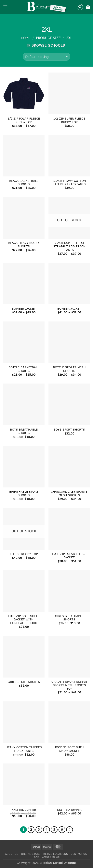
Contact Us (79, 854)
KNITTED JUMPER (24, 810)
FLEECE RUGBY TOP (24, 554)
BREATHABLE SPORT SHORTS (24, 493)
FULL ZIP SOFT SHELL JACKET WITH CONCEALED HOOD (24, 619)
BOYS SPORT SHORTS (69, 429)
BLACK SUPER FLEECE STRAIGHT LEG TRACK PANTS (69, 246)
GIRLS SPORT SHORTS (24, 682)
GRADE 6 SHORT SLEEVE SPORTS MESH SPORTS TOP (69, 685)
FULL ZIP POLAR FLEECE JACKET (69, 556)
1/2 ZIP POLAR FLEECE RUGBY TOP (24, 120)
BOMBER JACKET (24, 309)
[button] (5, 7)
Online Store (31, 854)
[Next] (70, 830)
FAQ (37, 857)
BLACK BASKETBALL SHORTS (24, 182)
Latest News (51, 857)
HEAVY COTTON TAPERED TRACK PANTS (24, 749)
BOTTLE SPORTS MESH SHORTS (69, 369)
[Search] (80, 7)
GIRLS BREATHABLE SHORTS (69, 618)
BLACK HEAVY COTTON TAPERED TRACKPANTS (69, 182)
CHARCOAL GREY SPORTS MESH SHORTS (69, 493)
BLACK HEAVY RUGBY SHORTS (24, 245)
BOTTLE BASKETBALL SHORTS (24, 369)
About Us (12, 854)
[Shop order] (46, 57)
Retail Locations (56, 854)
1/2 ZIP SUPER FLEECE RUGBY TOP (69, 120)
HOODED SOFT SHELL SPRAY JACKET (69, 749)
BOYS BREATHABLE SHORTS (24, 431)
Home (26, 38)
